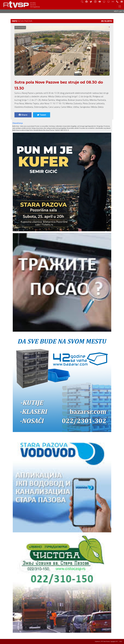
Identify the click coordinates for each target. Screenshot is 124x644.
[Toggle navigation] (120, 6)
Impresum (97, 641)
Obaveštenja (18, 123)
